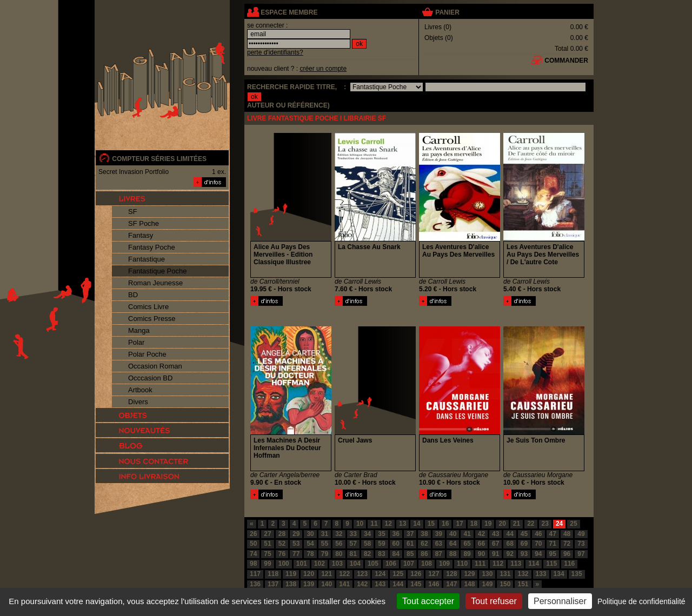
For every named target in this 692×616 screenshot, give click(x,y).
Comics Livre (148, 307)
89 (467, 554)
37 (410, 534)
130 (487, 574)
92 (510, 554)
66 (481, 544)
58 (367, 544)
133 (541, 574)
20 (502, 524)
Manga (139, 330)
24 (559, 524)
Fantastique (147, 259)
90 (481, 554)
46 (538, 534)
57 (353, 544)
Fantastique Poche (157, 271)
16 (445, 524)
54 (310, 544)
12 (388, 524)
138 (291, 584)
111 (480, 564)
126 (416, 574)
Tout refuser (494, 601)
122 (344, 574)
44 (510, 534)
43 (495, 534)
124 (380, 574)
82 (367, 554)
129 (469, 574)
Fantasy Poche (152, 247)
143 (380, 584)
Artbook (140, 390)
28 (282, 534)
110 (462, 564)
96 (567, 554)
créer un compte (323, 69)
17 (459, 524)
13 (402, 524)
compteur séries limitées (159, 159)
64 (453, 544)
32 (339, 534)
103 (337, 564)
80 (339, 554)
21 (517, 524)
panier (447, 12)
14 (417, 524)
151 (523, 584)
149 (487, 584)
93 (524, 554)
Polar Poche (147, 354)
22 (531, 524)
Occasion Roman (155, 366)
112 (498, 564)
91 (495, 554)
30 (310, 534)
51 (267, 544)
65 (467, 544)
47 (553, 534)
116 (569, 564)
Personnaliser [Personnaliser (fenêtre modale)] (560, 601)
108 (427, 564)
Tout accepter (428, 601)
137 (273, 584)
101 (302, 564)
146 (434, 584)
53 (296, 544)
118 (273, 574)
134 (559, 574)
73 (581, 544)
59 (381, 544)
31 (325, 534)
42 (481, 534)
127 (434, 574)
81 (353, 554)
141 (344, 584)
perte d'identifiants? (275, 52)
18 (474, 524)
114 (534, 564)
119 (291, 574)
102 (320, 564)
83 (381, 554)
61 (410, 544)
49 (581, 534)
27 (267, 534)
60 (396, 544)
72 (567, 544)
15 (431, 524)
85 (410, 554)
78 (310, 554)
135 (577, 574)
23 (545, 524)
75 (267, 554)
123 (362, 574)
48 (567, 534)
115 (551, 564)
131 (505, 574)
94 (538, 554)
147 (451, 584)
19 (488, 524)
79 (325, 554)
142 (362, 584)
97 (581, 554)
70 (538, 544)
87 (439, 554)
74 (253, 554)
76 (282, 554)
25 (573, 524)
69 (524, 544)
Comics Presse (152, 319)
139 (309, 584)
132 (523, 574)
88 (453, 554)
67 (495, 544)
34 (367, 534)
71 (553, 544)
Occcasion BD (150, 378)
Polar (136, 342)
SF (133, 212)
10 (360, 524)
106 (391, 564)
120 (309, 574)
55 (325, 544)
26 (253, 534)
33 (353, 534)
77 (296, 554)
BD (133, 295)
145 (416, 584)
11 (374, 524)
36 (396, 534)
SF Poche (144, 223)
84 (396, 554)
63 (439, 544)
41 (467, 534)
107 (409, 564)
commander (566, 61)
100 (284, 564)
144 (398, 584)
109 (444, 564)
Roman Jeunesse (155, 283)
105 (373, 564)
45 (524, 534)
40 (453, 534)
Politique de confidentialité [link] (641, 601)
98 (253, 564)
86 (424, 554)
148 (469, 584)
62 (424, 544)
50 (253, 544)
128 (451, 574)
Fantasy (141, 235)
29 (296, 534)
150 (505, 584)
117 (255, 574)
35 (381, 534)
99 (267, 564)
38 (424, 534)
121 (327, 574)
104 (355, 564)
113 (516, 564)
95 (553, 554)
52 (282, 544)
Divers (138, 402)
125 (398, 574)
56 (339, 544)
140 (327, 584)
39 (439, 534)
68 (510, 544)
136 (255, 584)
